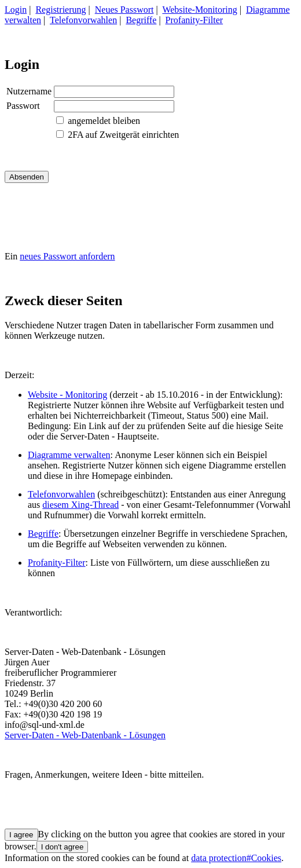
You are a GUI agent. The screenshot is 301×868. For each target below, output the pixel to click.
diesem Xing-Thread (80, 505)
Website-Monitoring (199, 10)
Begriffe (141, 20)
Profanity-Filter (194, 20)
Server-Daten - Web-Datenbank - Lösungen (85, 735)
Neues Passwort (124, 10)
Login (16, 10)
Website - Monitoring (67, 395)
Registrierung (60, 10)
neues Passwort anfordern (67, 256)
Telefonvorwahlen (83, 20)
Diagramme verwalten (69, 455)
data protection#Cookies (236, 858)
